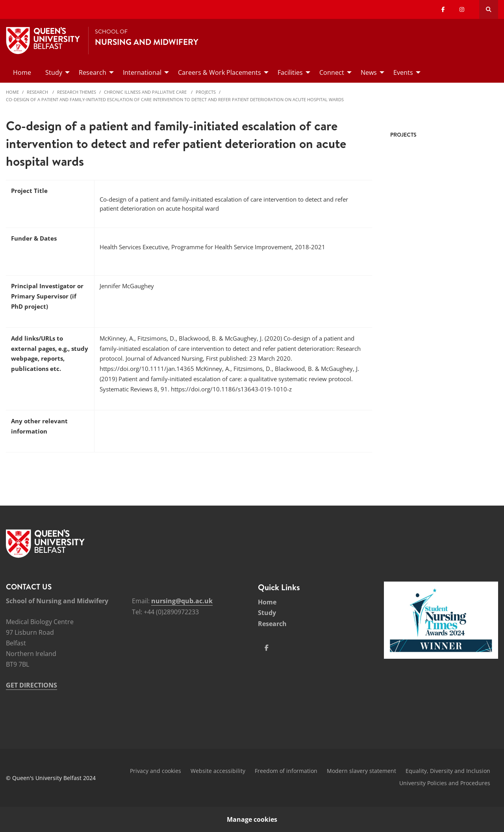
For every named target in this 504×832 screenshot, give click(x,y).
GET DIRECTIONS (31, 685)
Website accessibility (218, 771)
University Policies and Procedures (445, 783)
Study (267, 613)
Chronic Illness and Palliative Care (146, 92)
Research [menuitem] (93, 72)
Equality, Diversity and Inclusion (448, 771)
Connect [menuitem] (332, 72)
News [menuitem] (369, 72)
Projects (206, 92)
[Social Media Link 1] (267, 648)
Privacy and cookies (156, 771)
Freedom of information (286, 771)
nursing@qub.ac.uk (182, 601)
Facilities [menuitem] (290, 72)
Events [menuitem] (403, 72)
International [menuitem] (142, 72)
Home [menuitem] (22, 72)
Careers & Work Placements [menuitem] (220, 72)
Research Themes (77, 92)
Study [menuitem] (54, 72)
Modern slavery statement (361, 771)
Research (38, 92)
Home (12, 92)
